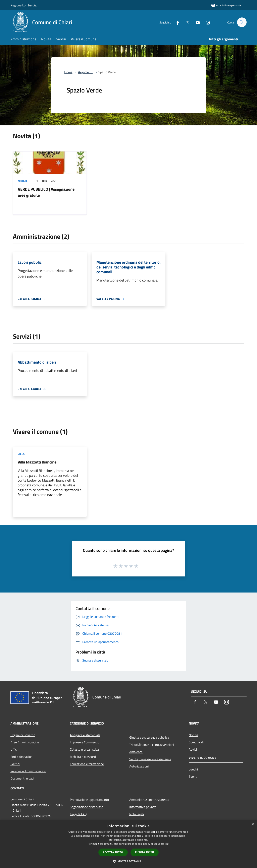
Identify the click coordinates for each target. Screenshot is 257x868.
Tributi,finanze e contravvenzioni (152, 745)
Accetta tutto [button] (113, 852)
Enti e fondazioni (22, 757)
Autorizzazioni (139, 766)
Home (68, 72)
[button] (128, 861)
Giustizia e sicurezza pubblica (149, 737)
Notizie (23, 181)
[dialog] (128, 844)
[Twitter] (186, 22)
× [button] (252, 824)
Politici (15, 764)
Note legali (137, 814)
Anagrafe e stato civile (85, 735)
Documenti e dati (22, 778)
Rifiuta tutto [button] (145, 852)
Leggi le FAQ (78, 814)
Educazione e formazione (87, 764)
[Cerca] (242, 22)
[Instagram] (206, 22)
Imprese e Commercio (85, 742)
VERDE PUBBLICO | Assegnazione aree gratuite (46, 192)
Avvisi (193, 749)
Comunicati (196, 742)
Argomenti (85, 72)
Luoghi (193, 769)
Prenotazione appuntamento (89, 800)
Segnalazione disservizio (86, 807)
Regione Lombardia (23, 5)
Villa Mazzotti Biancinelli (39, 462)
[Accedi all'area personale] (226, 5)
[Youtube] (196, 22)
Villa (21, 454)
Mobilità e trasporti (83, 757)
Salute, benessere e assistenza (150, 759)
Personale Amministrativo (28, 771)
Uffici (14, 749)
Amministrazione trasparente (149, 800)
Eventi (193, 777)
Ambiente (136, 752)
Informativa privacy (143, 807)
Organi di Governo (23, 735)
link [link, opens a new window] (167, 844)
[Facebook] (176, 22)
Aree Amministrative (25, 742)
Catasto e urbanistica (84, 749)
